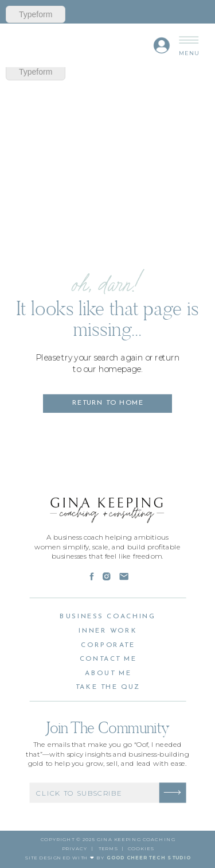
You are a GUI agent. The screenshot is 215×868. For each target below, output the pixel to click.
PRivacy (75, 849)
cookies (141, 849)
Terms (108, 849)
